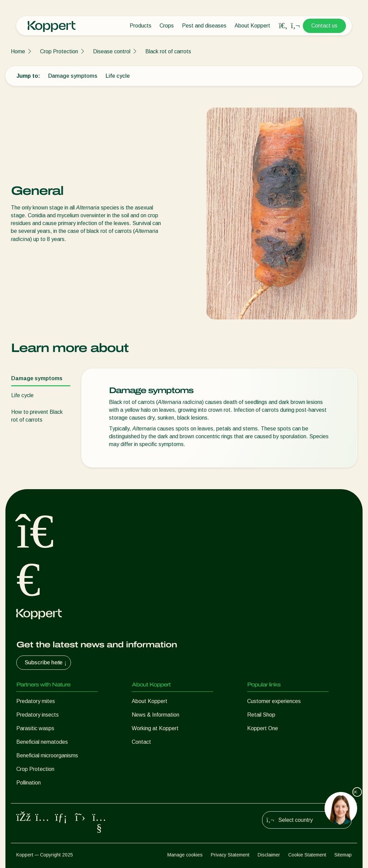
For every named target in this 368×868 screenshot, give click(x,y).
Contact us (324, 26)
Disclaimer (269, 855)
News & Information (155, 715)
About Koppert (252, 26)
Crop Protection (59, 51)
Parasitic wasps (35, 728)
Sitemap (343, 855)
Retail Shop (261, 715)
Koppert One (263, 728)
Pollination (29, 783)
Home (18, 51)
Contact (141, 742)
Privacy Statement (230, 855)
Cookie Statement (307, 855)
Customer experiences (274, 701)
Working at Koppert (155, 728)
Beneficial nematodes (42, 742)
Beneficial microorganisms (47, 755)
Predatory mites (36, 701)
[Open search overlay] (283, 26)
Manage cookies (185, 855)
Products (141, 26)
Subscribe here (46, 663)
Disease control (112, 51)
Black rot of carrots (168, 51)
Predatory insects (38, 715)
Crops (167, 26)
